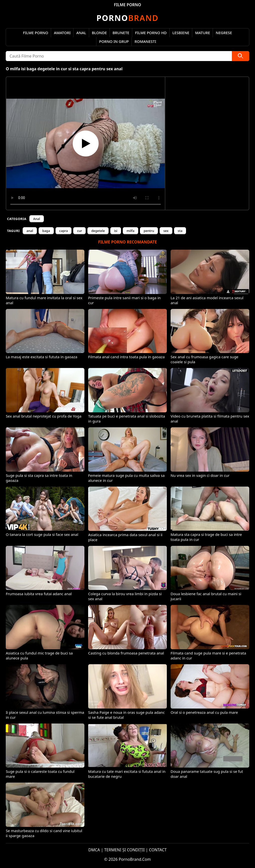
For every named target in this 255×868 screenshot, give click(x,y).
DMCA (94, 850)
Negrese (224, 33)
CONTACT (158, 850)
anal (30, 231)
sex (166, 231)
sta (180, 231)
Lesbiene (181, 33)
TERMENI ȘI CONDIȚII (124, 850)
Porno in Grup (114, 41)
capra (64, 231)
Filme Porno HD (151, 33)
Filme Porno (35, 33)
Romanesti (145, 41)
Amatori (62, 33)
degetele (98, 231)
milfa (130, 231)
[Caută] (241, 56)
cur (79, 231)
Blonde (99, 33)
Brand (127, 18)
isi (116, 231)
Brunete (121, 33)
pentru (149, 231)
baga (46, 231)
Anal (81, 33)
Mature (202, 33)
